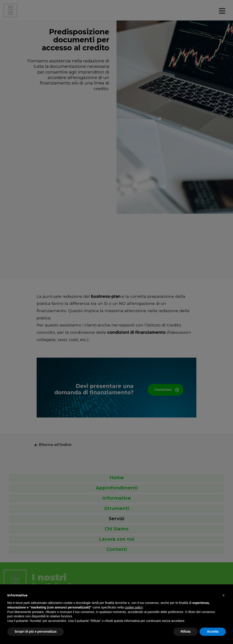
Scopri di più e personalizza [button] (35, 631)
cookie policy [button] (134, 607)
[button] (223, 595)
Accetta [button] (213, 631)
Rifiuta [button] (186, 631)
